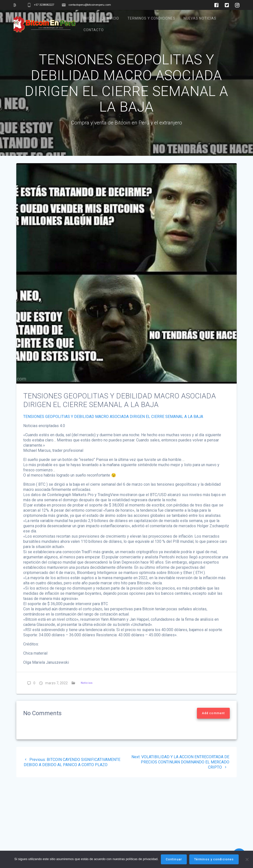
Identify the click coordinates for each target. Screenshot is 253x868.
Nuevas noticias (200, 18)
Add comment (213, 725)
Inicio (89, 18)
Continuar (174, 859)
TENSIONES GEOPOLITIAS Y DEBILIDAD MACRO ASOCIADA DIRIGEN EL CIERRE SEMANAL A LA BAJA (113, 428)
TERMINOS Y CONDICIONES (151, 18)
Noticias (87, 695)
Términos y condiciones (214, 859)
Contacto (94, 30)
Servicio (111, 18)
